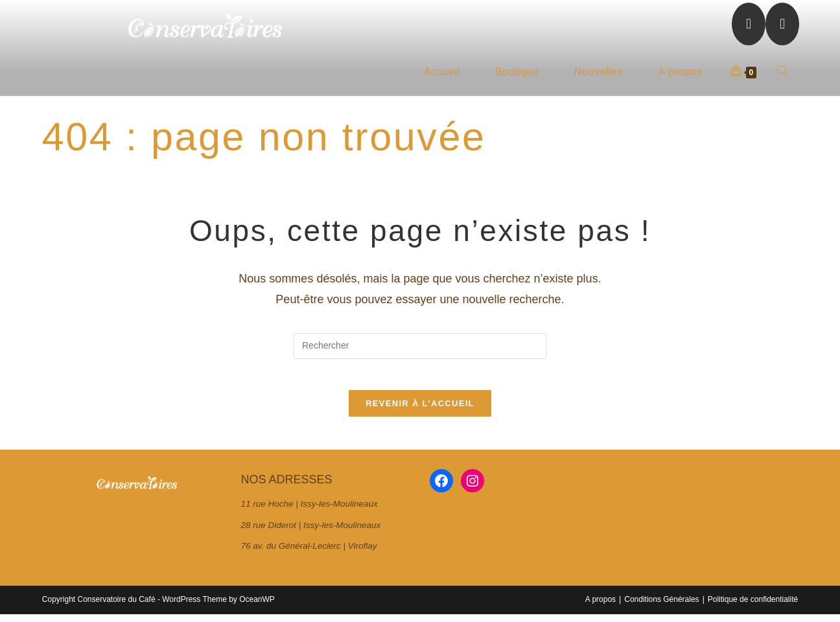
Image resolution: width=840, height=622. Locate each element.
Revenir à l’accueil (420, 412)
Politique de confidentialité (753, 607)
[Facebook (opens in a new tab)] (749, 24)
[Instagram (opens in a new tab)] (782, 24)
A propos (601, 607)
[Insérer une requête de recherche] (420, 346)
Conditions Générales (661, 607)
